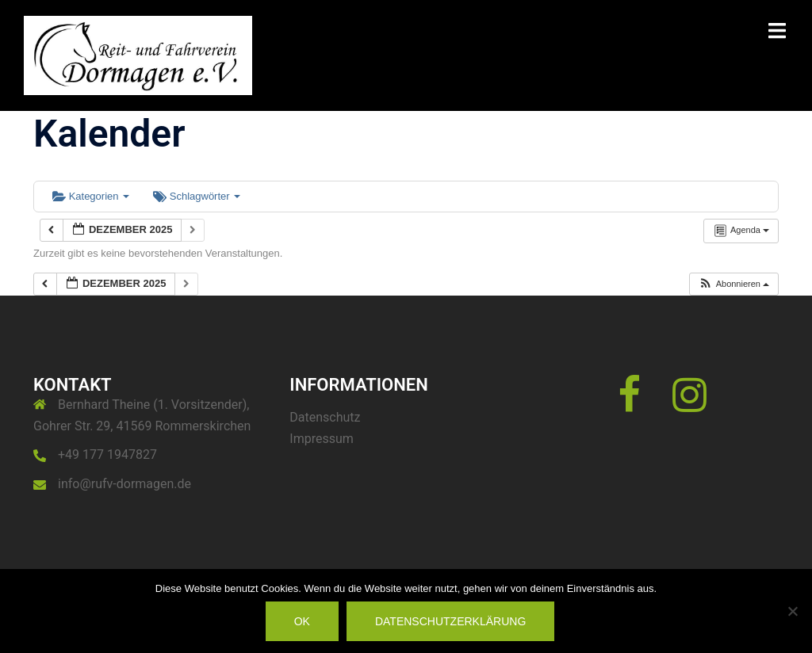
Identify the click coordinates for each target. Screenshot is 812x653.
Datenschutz (325, 417)
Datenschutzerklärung (450, 621)
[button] (733, 284)
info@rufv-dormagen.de (124, 484)
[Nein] (792, 611)
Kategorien (91, 196)
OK (302, 621)
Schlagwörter (197, 196)
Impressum (322, 439)
